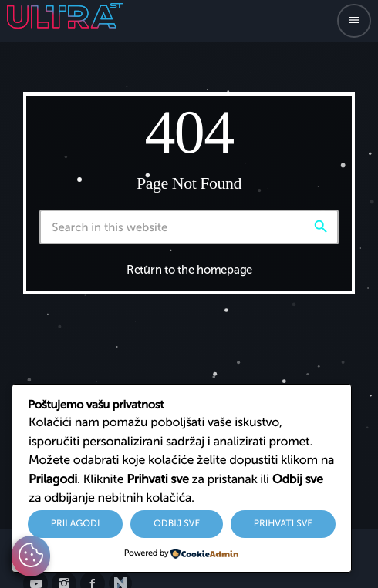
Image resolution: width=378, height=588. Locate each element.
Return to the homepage (189, 270)
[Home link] (65, 21)
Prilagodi (76, 524)
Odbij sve (177, 524)
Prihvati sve (283, 524)
